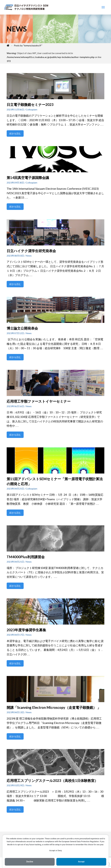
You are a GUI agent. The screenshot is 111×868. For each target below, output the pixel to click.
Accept (81, 862)
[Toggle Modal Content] (103, 7)
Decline (30, 862)
